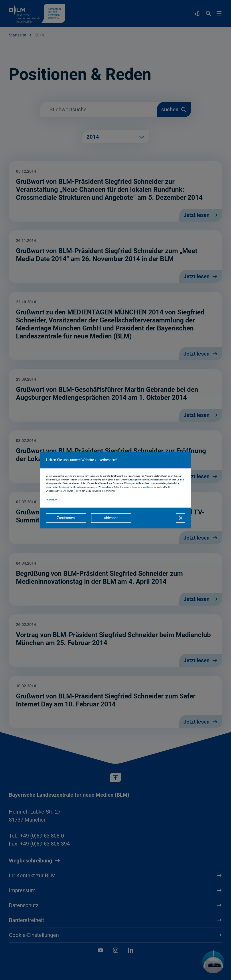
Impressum (52, 500)
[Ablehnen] (111, 518)
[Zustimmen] (66, 518)
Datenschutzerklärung (143, 487)
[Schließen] (181, 518)
